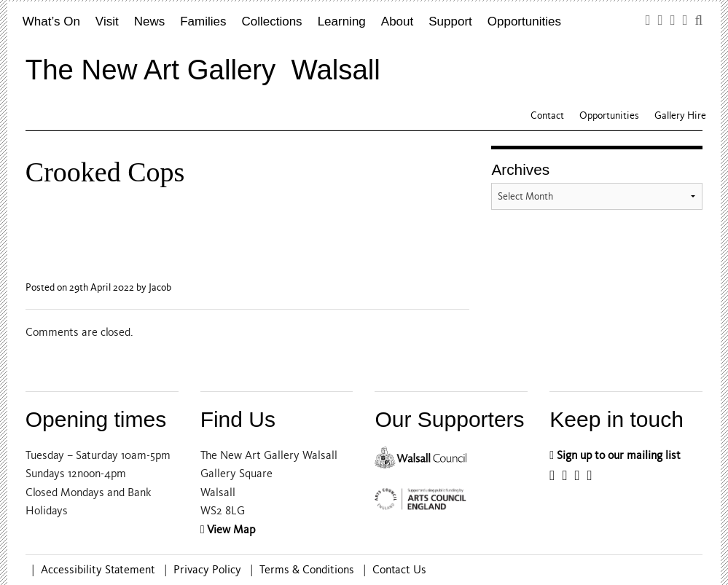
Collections (271, 21)
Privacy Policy (207, 570)
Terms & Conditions (307, 570)
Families (203, 21)
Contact (547, 115)
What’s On (51, 21)
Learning (342, 21)
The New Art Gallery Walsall (203, 70)
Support (450, 21)
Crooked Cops (105, 172)
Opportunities (524, 21)
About (397, 21)
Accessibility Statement (98, 570)
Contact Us (399, 570)
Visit (107, 21)
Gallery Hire (680, 115)
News (150, 21)
